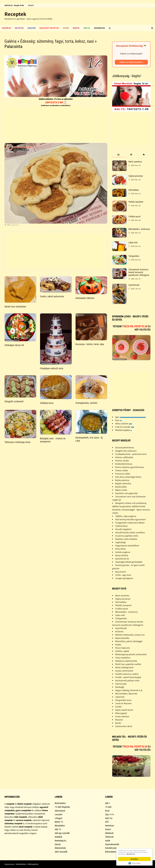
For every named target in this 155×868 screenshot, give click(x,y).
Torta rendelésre (123, 658)
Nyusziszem (121, 572)
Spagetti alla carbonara (126, 451)
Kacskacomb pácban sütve (127, 680)
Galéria (10, 41)
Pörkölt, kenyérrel (136, 202)
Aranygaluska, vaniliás (86, 403)
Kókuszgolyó (121, 713)
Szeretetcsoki (111, 848)
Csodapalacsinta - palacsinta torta (131, 454)
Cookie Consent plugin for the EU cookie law (134, 863)
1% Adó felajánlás (62, 807)
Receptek (15, 14)
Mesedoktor (60, 826)
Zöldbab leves (47, 403)
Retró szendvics (135, 162)
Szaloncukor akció (124, 726)
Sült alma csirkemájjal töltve (128, 477)
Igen (131, 417)
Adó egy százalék (62, 833)
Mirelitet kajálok (124, 430)
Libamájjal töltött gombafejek (129, 562)
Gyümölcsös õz (122, 559)
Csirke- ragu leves (123, 575)
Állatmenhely (60, 848)
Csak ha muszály (125, 427)
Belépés (31, 5)
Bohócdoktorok (112, 852)
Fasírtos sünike (122, 461)
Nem (118, 420)
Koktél (76, 28)
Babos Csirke (121, 490)
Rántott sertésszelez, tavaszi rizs (130, 635)
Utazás (58, 844)
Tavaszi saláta (122, 470)
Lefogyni (58, 818)
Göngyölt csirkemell (14, 401)
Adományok (99, 28)
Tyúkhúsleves (121, 526)
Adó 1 (108, 803)
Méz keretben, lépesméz (126, 694)
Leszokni (59, 814)
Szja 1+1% (109, 814)
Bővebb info (133, 854)
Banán (118, 723)
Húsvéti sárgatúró (123, 529)
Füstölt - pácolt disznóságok (128, 677)
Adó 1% (87, 28)
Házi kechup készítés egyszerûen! (130, 519)
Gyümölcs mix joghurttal (126, 493)
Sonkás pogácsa (123, 552)
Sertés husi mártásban (15, 307)
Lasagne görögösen (124, 578)
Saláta (118, 645)
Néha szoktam (124, 424)
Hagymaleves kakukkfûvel (127, 546)
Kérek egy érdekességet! (131, 62)
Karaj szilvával (122, 555)
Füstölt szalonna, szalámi (127, 674)
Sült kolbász (134, 190)
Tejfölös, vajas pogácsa (126, 516)
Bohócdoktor (60, 803)
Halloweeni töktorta (85, 298)
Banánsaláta (121, 487)
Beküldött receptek (49, 28)
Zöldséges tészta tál (14, 345)
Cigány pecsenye (136, 176)
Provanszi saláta (123, 474)
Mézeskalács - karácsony (139, 229)
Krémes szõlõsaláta (124, 457)
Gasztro (32, 28)
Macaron (119, 720)
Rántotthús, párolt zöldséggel (129, 641)
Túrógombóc (134, 256)
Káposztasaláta (122, 638)
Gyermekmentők (112, 844)
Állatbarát (109, 833)
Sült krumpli (121, 684)
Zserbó (118, 707)
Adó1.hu (109, 818)
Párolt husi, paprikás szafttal (128, 664)
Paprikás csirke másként (126, 539)
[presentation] (118, 155)
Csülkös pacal (134, 216)
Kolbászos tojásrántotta (126, 661)
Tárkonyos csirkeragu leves (17, 442)
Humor (108, 829)
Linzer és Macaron (123, 703)
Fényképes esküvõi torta (52, 368)
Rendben (134, 859)
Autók (108, 841)
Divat (107, 811)
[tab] (118, 155)
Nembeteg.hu (60, 841)
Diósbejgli (120, 687)
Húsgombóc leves (123, 700)
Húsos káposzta (122, 648)
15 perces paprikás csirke (127, 536)
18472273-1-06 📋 (56, 102)
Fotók (66, 28)
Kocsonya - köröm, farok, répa (90, 344)
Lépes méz (133, 242)
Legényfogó (120, 542)
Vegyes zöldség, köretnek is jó (129, 690)
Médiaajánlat (33, 864)
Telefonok (109, 837)
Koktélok (58, 837)
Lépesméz (120, 697)
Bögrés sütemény (123, 483)
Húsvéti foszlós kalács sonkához (130, 532)
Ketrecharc (110, 826)
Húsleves (119, 631)
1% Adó (108, 807)
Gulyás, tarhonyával (124, 671)
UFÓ (107, 822)
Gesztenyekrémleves (125, 447)
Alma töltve (120, 549)
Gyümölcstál (134, 285)
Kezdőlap (6, 28)
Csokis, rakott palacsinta (52, 296)
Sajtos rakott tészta (124, 710)
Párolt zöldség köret (124, 667)
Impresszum (10, 864)
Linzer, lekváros (122, 716)
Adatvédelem (21, 864)
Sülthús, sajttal (122, 651)
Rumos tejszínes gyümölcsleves (130, 467)
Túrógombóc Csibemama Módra (130, 523)
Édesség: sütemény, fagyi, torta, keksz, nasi (57, 41)
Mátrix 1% (59, 822)
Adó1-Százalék (61, 852)
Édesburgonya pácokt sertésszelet (131, 654)
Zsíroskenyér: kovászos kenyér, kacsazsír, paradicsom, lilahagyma (139, 272)
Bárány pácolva (122, 480)
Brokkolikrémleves (124, 464)
